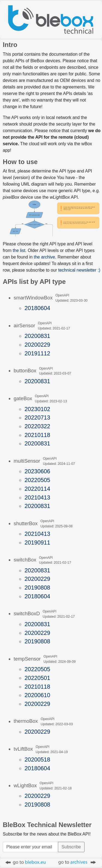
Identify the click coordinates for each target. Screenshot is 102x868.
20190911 (37, 542)
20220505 (37, 480)
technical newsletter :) (79, 270)
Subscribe (71, 847)
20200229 (37, 345)
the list (19, 250)
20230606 (37, 471)
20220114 (37, 489)
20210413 (37, 497)
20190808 (37, 588)
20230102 (37, 409)
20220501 (37, 678)
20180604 (37, 308)
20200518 (37, 759)
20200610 (37, 695)
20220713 (37, 417)
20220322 (37, 426)
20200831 (37, 336)
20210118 (37, 435)
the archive (44, 257)
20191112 (37, 353)
